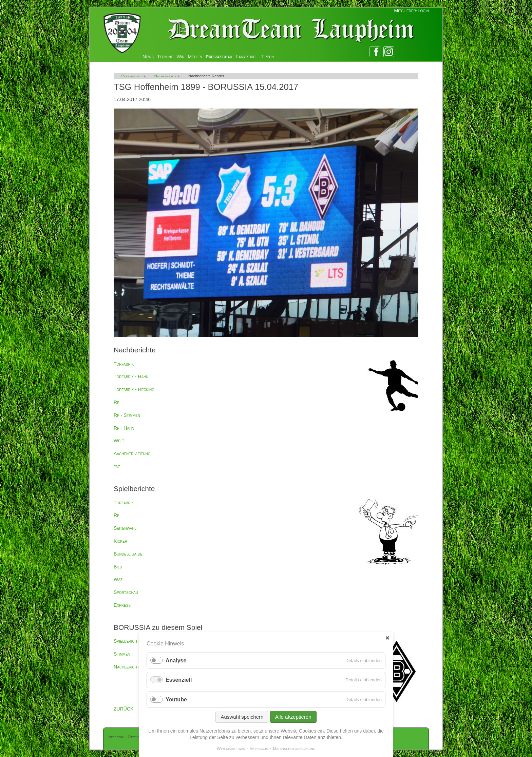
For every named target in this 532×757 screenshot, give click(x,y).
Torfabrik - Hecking (134, 389)
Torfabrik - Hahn (131, 376)
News (148, 57)
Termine (165, 57)
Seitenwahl (125, 528)
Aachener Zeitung (132, 453)
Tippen (268, 57)
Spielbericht (126, 641)
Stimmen (122, 654)
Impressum (116, 737)
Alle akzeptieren (293, 717)
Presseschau (219, 57)
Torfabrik (124, 364)
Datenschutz (138, 737)
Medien (195, 57)
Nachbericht (126, 667)
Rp (117, 402)
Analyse (176, 661)
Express (122, 605)
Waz (118, 579)
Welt (119, 441)
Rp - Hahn (124, 428)
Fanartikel (247, 57)
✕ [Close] (387, 638)
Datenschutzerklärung (294, 748)
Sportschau (126, 592)
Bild (118, 567)
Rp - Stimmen (127, 415)
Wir (180, 57)
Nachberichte (165, 76)
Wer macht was (231, 748)
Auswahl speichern (242, 717)
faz (117, 466)
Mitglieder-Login (412, 11)
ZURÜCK (123, 709)
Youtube (176, 700)
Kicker (120, 541)
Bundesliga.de (128, 554)
